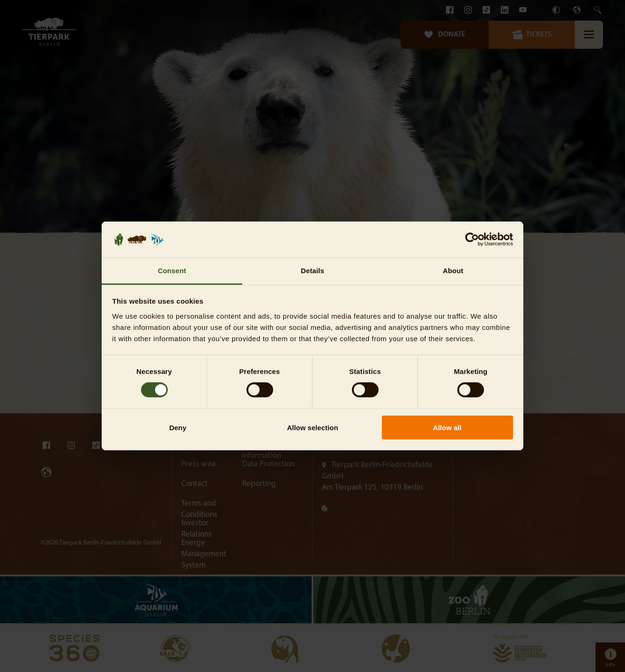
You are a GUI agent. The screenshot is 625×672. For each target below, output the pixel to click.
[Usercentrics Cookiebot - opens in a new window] (472, 239)
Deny (178, 427)
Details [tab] (312, 271)
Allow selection (312, 427)
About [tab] (453, 271)
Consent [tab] (172, 271)
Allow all (447, 427)
